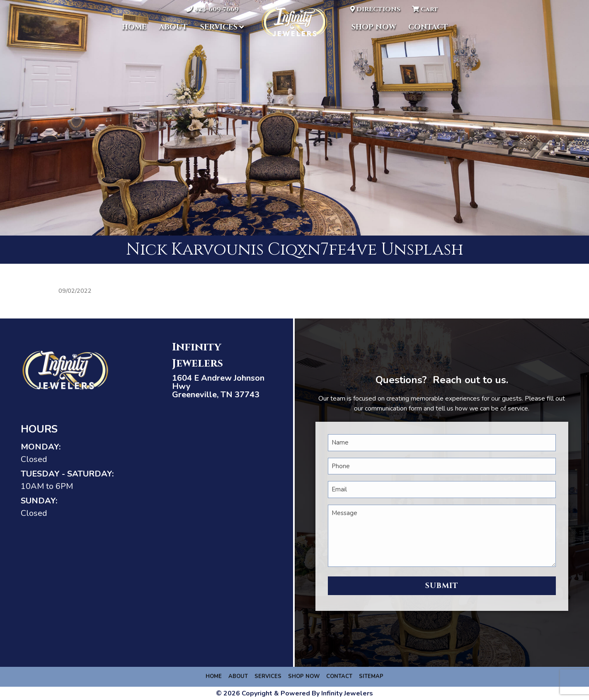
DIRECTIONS (375, 9)
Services (219, 27)
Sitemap (371, 676)
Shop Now (374, 27)
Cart (425, 9)
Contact (428, 27)
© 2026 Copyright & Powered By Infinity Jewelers (294, 693)
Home (134, 27)
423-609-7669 (213, 9)
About (173, 27)
